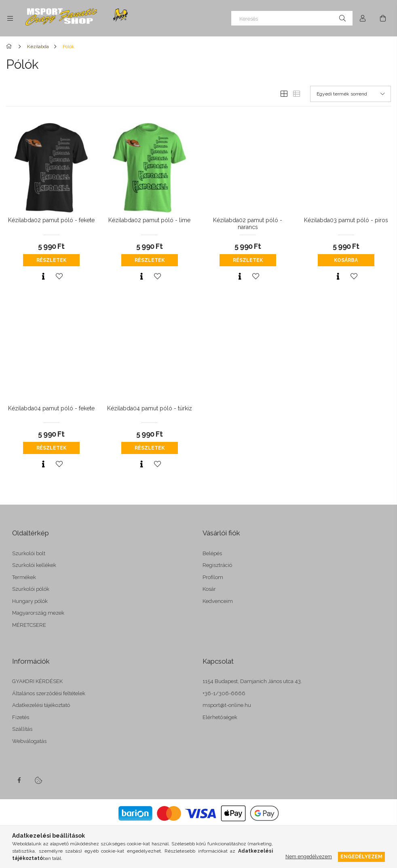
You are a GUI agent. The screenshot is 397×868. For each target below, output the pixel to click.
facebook (19, 780)
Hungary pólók (30, 601)
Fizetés (21, 717)
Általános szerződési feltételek (49, 693)
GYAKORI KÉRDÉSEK (37, 681)
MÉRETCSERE (29, 625)
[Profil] (363, 18)
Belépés (212, 553)
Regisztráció (217, 565)
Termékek (24, 577)
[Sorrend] (351, 94)
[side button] (10, 18)
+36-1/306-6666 (224, 693)
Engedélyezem (361, 856)
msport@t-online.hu (227, 705)
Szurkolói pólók (31, 589)
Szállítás (22, 729)
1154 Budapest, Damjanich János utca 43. (252, 681)
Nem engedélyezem (309, 856)
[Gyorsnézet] (43, 276)
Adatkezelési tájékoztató (41, 705)
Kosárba (346, 260)
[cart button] (383, 18)
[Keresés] (292, 18)
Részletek (51, 260)
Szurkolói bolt (29, 553)
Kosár (209, 589)
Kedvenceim (218, 601)
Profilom (213, 577)
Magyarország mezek (38, 613)
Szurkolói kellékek (34, 565)
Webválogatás (29, 741)
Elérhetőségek (220, 717)
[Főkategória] (10, 47)
